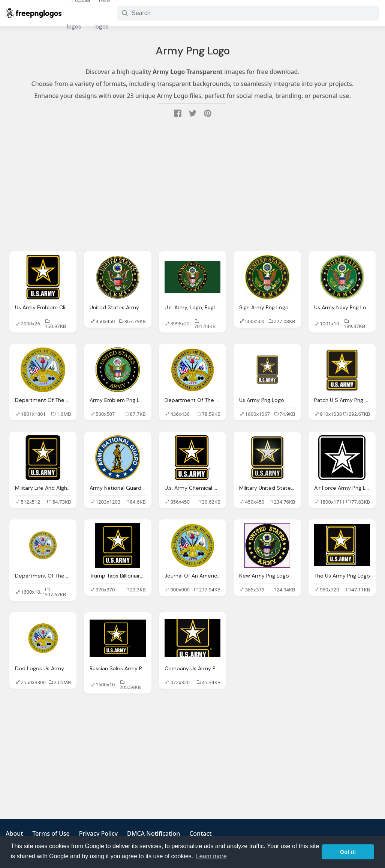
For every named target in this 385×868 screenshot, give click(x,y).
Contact (200, 833)
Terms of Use (51, 833)
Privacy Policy (98, 833)
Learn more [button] (211, 856)
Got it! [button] (348, 852)
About (14, 833)
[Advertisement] (192, 185)
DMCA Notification (154, 833)
